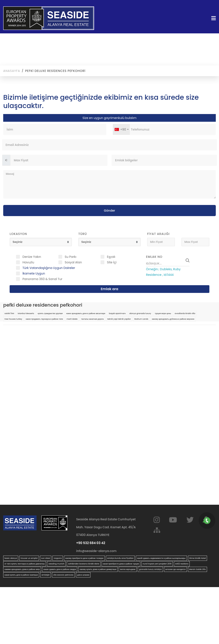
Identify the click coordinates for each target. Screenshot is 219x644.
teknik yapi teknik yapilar (119, 319)
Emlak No (154, 257)
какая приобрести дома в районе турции (121, 564)
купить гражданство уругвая (50, 313)
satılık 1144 (9, 313)
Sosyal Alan (73, 262)
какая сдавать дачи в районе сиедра (60, 569)
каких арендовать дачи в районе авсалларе (86, 313)
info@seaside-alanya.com (96, 551)
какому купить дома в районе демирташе (98, 569)
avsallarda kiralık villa (185, 313)
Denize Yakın (32, 257)
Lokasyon (18, 234)
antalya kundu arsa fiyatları (120, 558)
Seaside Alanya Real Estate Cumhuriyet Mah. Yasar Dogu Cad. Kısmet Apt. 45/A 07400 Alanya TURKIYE (106, 527)
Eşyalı (111, 257)
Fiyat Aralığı (158, 234)
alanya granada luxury (140, 313)
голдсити (58, 558)
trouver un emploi (29, 558)
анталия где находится (175, 569)
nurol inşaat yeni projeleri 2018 (157, 564)
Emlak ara (109, 289)
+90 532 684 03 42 (91, 543)
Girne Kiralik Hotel (198, 558)
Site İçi (112, 262)
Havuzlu (28, 262)
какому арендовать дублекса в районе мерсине (173, 319)
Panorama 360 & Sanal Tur (42, 279)
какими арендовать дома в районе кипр (22, 569)
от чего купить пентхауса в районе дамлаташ (25, 564)
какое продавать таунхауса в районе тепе (44, 319)
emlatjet (46, 575)
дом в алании (83, 575)
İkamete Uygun (34, 273)
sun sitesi (46, 558)
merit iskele (72, 319)
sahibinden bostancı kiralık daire (84, 564)
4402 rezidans (182, 564)
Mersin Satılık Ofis (198, 569)
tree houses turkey (13, 319)
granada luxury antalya (150, 569)
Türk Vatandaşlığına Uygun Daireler (49, 268)
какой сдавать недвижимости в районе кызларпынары (161, 558)
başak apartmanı (117, 313)
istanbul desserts (26, 313)
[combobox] (121, 129)
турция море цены (163, 313)
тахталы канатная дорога (92, 319)
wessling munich (56, 564)
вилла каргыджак (128, 569)
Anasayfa (12, 71)
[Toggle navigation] (212, 18)
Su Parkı (71, 257)
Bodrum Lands (141, 319)
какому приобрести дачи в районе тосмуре (84, 558)
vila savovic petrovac (63, 575)
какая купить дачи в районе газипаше (21, 575)
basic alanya (11, 558)
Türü (83, 234)
